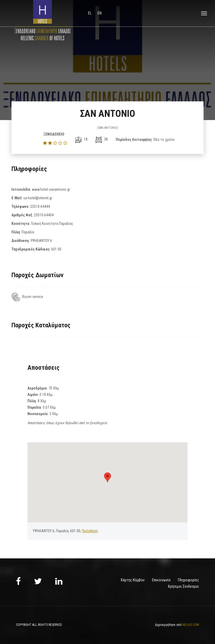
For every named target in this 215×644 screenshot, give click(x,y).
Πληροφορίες (188, 580)
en (100, 13)
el (90, 13)
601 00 (56, 249)
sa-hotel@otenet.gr (38, 198)
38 (102, 139)
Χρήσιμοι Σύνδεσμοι (183, 586)
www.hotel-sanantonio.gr (51, 189)
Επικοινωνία (161, 580)
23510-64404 (44, 215)
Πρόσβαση (90, 531)
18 (81, 139)
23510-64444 (40, 206)
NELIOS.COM (191, 625)
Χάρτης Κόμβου (133, 580)
